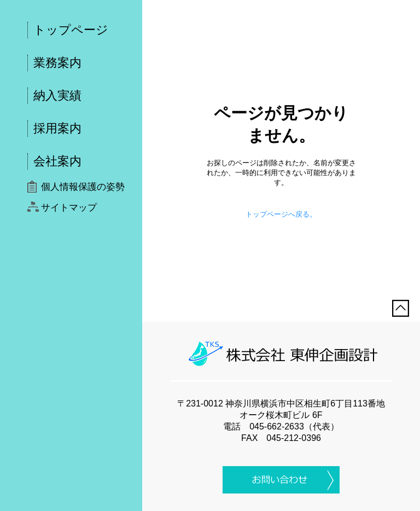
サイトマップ (69, 208)
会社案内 (57, 161)
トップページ (71, 30)
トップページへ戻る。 (281, 214)
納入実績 (57, 95)
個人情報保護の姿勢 (83, 187)
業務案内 (57, 63)
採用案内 (57, 128)
